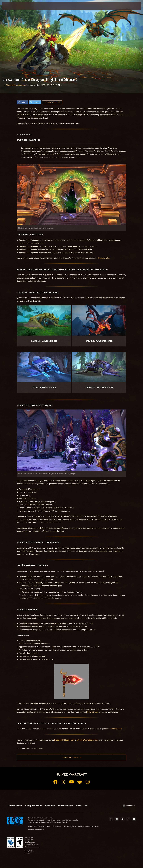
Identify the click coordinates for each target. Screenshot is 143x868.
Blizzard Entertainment (16, 85)
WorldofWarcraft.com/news (88, 740)
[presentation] (9, 6)
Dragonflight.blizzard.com (64, 740)
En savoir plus (104, 258)
